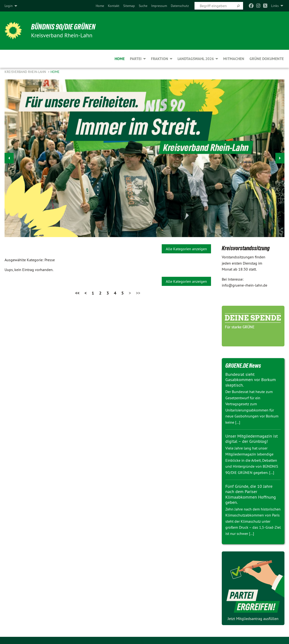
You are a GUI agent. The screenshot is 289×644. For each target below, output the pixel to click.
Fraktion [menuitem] (160, 59)
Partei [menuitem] (136, 59)
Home (100, 6)
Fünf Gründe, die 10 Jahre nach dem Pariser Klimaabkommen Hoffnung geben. (251, 494)
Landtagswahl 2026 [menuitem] (196, 59)
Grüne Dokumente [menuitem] (267, 59)
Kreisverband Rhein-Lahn (26, 72)
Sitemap (129, 6)
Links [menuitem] (275, 6)
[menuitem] (100, 6)
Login (9, 6)
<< (77, 293)
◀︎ (9, 157)
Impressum (159, 6)
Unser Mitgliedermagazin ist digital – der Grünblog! (252, 439)
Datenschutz (180, 6)
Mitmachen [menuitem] (234, 59)
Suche (143, 6)
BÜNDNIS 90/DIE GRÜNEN (64, 27)
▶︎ (280, 157)
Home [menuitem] (120, 59)
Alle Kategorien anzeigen (186, 249)
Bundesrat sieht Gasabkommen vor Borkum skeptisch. (251, 380)
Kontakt (114, 6)
